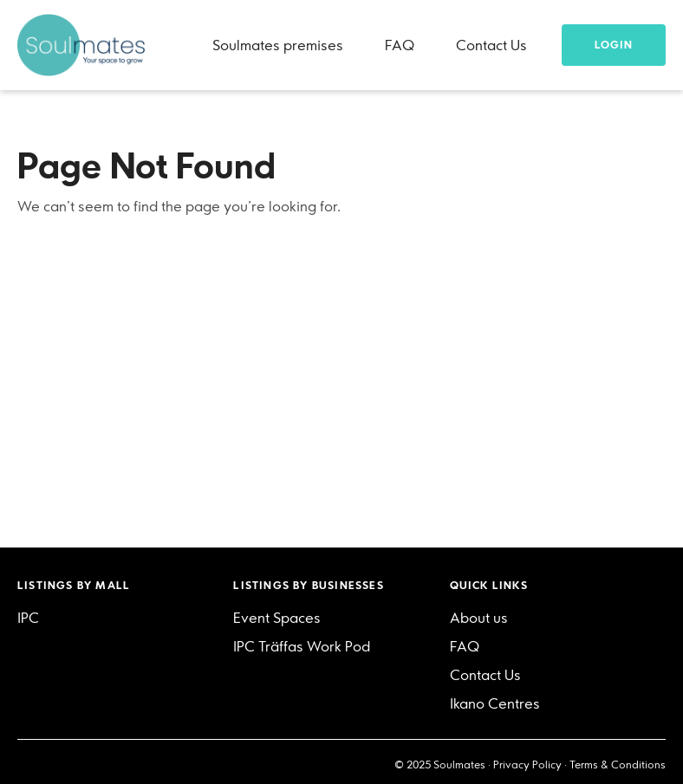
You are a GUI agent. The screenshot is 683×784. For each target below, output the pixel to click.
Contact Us (491, 45)
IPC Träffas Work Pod (302, 646)
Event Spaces (277, 618)
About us (479, 618)
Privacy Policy (527, 765)
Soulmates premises (278, 45)
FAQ (400, 45)
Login (614, 45)
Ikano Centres (495, 703)
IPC (28, 618)
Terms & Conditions (618, 765)
